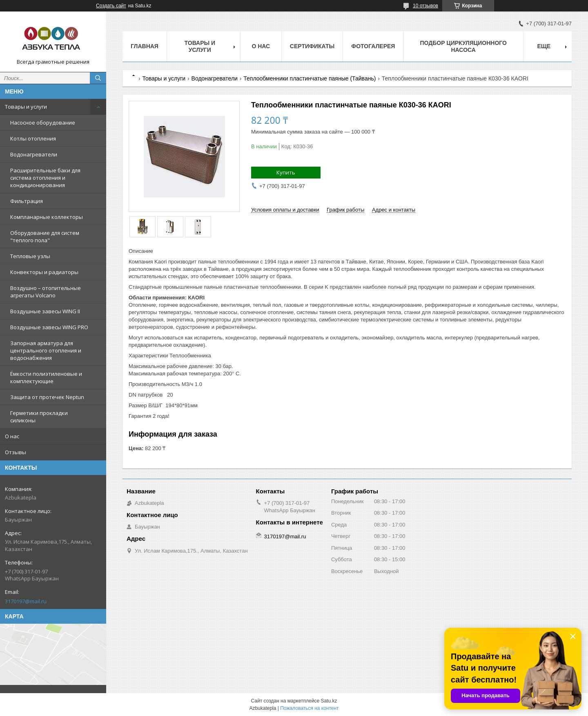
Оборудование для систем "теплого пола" (45, 236)
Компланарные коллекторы (47, 217)
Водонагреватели (34, 154)
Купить (286, 172)
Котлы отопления (33, 138)
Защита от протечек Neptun (47, 397)
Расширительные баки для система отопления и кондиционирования (45, 178)
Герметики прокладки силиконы (39, 417)
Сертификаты (312, 46)
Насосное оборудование (43, 123)
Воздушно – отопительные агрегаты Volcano (46, 292)
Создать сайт (111, 6)
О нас (12, 436)
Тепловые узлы (30, 256)
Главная (145, 46)
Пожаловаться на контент (309, 708)
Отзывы (16, 452)
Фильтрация (27, 201)
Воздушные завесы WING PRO (49, 327)
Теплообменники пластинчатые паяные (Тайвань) (310, 78)
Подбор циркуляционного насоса (463, 46)
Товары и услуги (26, 107)
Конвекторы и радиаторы (44, 272)
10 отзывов (425, 6)
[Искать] (98, 78)
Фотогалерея (373, 46)
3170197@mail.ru (26, 601)
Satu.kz (329, 701)
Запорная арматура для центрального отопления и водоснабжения (46, 350)
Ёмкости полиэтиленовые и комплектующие (46, 377)
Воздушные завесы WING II (45, 311)
